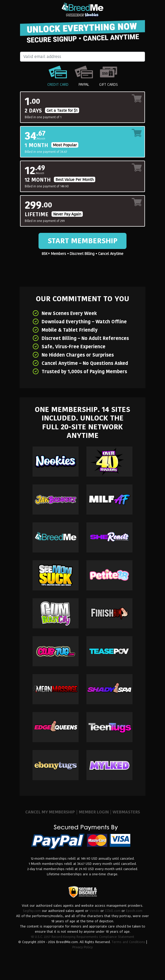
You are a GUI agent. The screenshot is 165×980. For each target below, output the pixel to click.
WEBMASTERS (126, 812)
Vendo (94, 911)
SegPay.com (32, 911)
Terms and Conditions (128, 942)
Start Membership (82, 241)
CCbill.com (113, 911)
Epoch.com (134, 911)
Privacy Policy (82, 947)
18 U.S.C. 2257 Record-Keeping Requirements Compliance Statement (82, 937)
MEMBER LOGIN (94, 812)
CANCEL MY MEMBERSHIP (50, 812)
